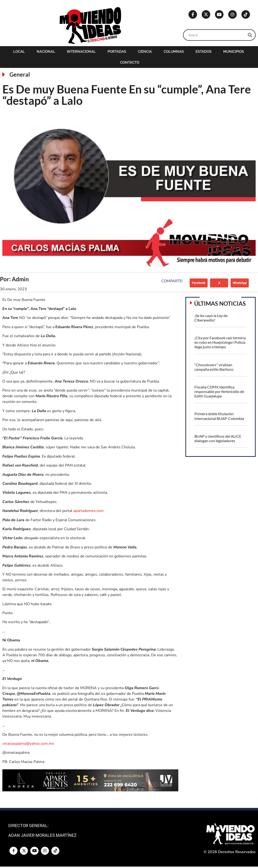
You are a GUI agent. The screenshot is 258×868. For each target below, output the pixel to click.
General (20, 74)
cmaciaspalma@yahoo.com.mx (28, 744)
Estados (203, 52)
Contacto (130, 62)
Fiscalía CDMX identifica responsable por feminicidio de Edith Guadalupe (219, 391)
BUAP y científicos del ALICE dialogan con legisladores (218, 438)
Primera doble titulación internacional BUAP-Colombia (219, 416)
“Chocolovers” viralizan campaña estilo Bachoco (214, 367)
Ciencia (145, 52)
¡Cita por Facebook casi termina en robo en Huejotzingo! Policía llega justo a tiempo (220, 342)
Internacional (81, 52)
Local (19, 52)
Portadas (117, 52)
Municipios (234, 52)
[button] (199, 283)
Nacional (46, 52)
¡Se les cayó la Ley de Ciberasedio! (211, 318)
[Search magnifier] (250, 35)
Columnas (174, 52)
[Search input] (217, 35)
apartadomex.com (88, 511)
